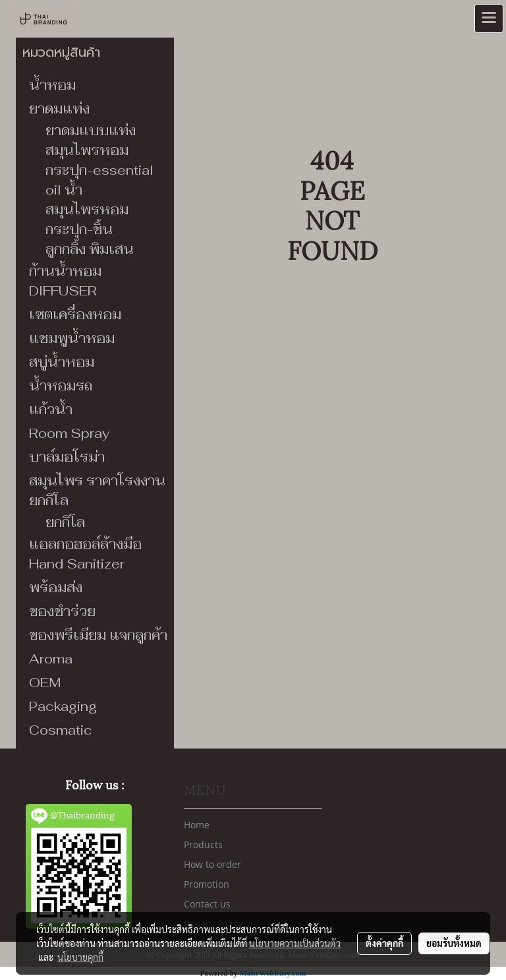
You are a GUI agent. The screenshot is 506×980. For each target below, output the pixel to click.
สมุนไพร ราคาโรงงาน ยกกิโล (97, 491)
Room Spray (69, 433)
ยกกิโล (65, 522)
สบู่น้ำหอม (62, 362)
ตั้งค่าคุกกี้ (384, 943)
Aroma (51, 659)
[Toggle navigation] (489, 18)
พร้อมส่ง (56, 588)
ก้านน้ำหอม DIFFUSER (65, 281)
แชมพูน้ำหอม (72, 338)
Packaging (63, 706)
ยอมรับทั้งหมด (454, 943)
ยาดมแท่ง (59, 109)
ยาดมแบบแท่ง (91, 131)
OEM (45, 683)
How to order (212, 864)
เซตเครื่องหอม (75, 315)
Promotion (207, 884)
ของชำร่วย (62, 611)
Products (203, 844)
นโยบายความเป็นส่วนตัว (295, 943)
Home (197, 825)
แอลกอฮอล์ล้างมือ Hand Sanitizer (85, 554)
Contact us (207, 904)
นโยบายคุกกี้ (80, 957)
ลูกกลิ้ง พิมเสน (90, 249)
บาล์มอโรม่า (67, 457)
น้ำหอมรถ (61, 386)
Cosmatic (61, 730)
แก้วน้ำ (51, 410)
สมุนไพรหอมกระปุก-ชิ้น (87, 220)
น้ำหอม (52, 85)
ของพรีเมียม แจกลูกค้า (98, 635)
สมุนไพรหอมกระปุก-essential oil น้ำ (99, 170)
